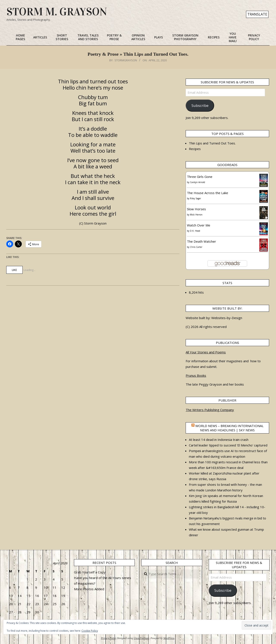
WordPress (169, 638)
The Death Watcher (202, 241)
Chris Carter (196, 247)
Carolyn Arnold (198, 182)
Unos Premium (141, 638)
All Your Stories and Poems (206, 352)
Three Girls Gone (200, 177)
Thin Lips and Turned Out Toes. (212, 143)
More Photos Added (89, 589)
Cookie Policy (90, 631)
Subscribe (200, 105)
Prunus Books (196, 375)
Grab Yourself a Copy (90, 572)
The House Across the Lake (208, 193)
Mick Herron (196, 215)
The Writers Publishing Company (210, 410)
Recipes (195, 149)
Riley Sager (195, 198)
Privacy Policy (109, 638)
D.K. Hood (195, 231)
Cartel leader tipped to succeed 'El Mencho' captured (228, 445)
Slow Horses (196, 209)
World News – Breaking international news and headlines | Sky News (229, 428)
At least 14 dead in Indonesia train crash (219, 440)
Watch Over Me (199, 225)
